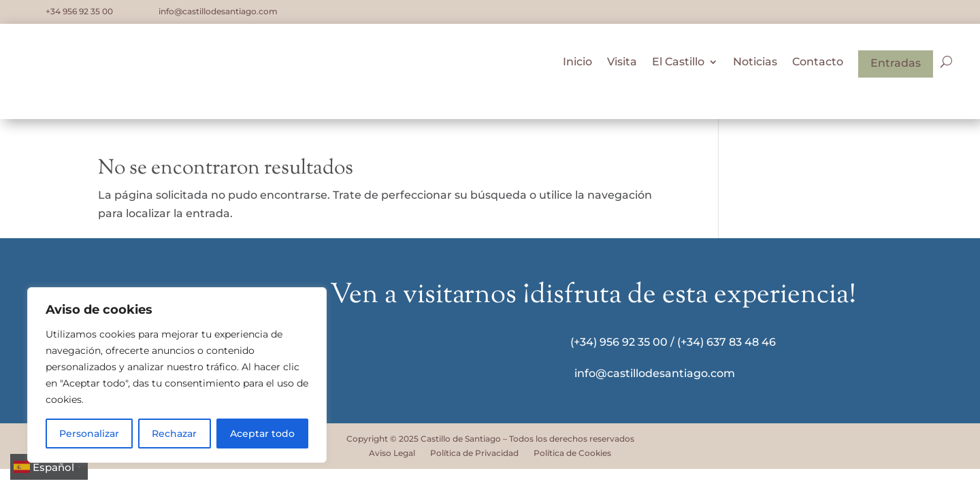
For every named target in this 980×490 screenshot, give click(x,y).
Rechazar (174, 434)
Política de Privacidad (474, 453)
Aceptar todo (262, 434)
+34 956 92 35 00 (79, 11)
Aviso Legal (392, 453)
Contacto (818, 65)
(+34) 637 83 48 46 (726, 342)
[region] (177, 375)
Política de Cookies (572, 453)
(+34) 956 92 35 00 (619, 342)
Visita (622, 65)
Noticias (755, 65)
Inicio (577, 65)
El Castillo (678, 65)
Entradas (896, 66)
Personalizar (89, 434)
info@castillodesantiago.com (218, 11)
